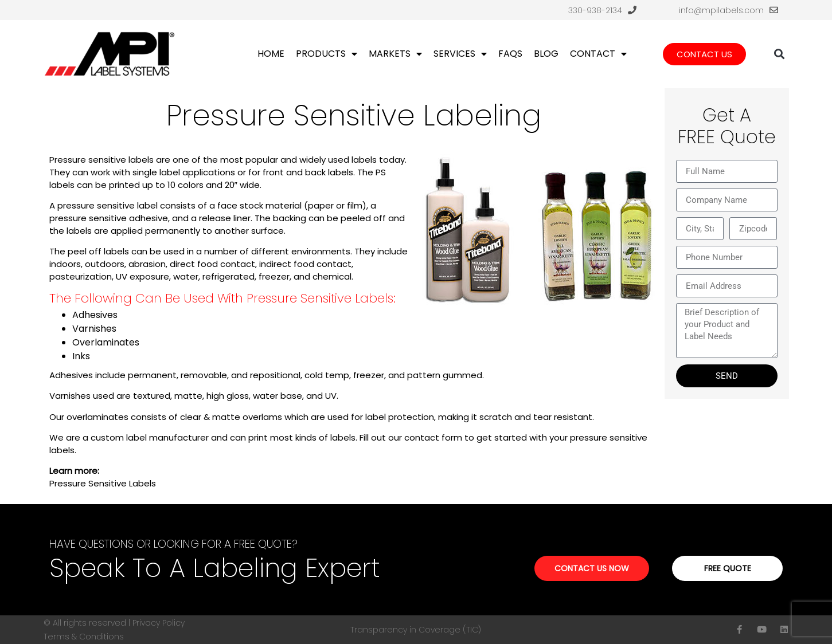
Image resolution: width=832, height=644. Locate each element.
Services (460, 54)
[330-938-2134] (632, 10)
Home (271, 54)
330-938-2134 (595, 10)
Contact (598, 54)
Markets (395, 54)
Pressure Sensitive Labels (103, 483)
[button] (779, 54)
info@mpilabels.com (721, 10)
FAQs (510, 54)
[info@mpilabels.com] (774, 10)
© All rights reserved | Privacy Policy (114, 623)
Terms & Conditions (84, 637)
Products (327, 54)
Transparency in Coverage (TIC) (416, 630)
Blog (546, 54)
